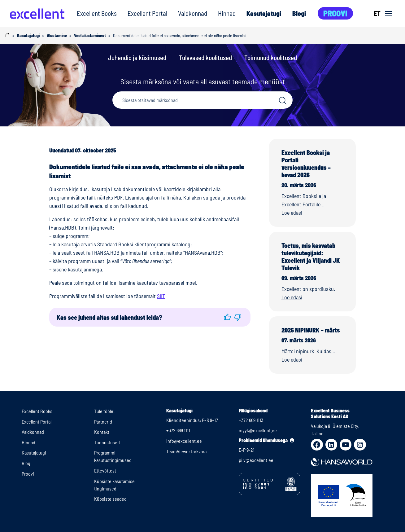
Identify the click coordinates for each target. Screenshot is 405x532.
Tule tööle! (105, 411)
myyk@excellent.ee (258, 430)
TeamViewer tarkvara (186, 451)
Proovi (335, 13)
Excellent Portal (147, 13)
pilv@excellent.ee (256, 460)
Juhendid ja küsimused (137, 57)
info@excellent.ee (184, 441)
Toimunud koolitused (271, 57)
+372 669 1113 (251, 420)
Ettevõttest (105, 470)
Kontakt (102, 432)
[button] (227, 317)
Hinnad (227, 13)
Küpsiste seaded (110, 499)
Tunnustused (107, 442)
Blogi (299, 13)
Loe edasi (292, 213)
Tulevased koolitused (205, 57)
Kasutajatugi (264, 13)
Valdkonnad (193, 13)
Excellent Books (97, 13)
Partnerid (103, 422)
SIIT (161, 296)
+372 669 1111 (178, 430)
